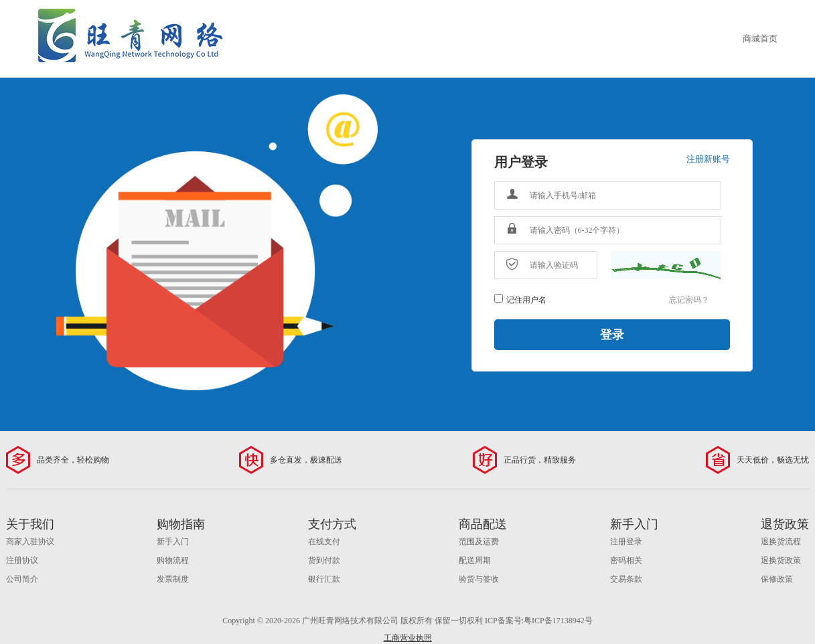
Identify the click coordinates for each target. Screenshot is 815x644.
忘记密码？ (689, 300)
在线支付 (324, 542)
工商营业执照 (408, 638)
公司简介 (22, 579)
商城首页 (760, 38)
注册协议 (22, 560)
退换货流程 (781, 542)
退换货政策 (781, 560)
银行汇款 (324, 579)
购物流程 (173, 560)
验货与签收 (479, 579)
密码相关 (626, 560)
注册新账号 (708, 159)
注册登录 (626, 542)
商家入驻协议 (30, 542)
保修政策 (777, 579)
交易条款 (626, 579)
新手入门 (173, 542)
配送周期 (475, 560)
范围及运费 (479, 542)
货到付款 (324, 560)
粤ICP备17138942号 (558, 621)
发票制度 (173, 579)
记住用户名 (526, 300)
